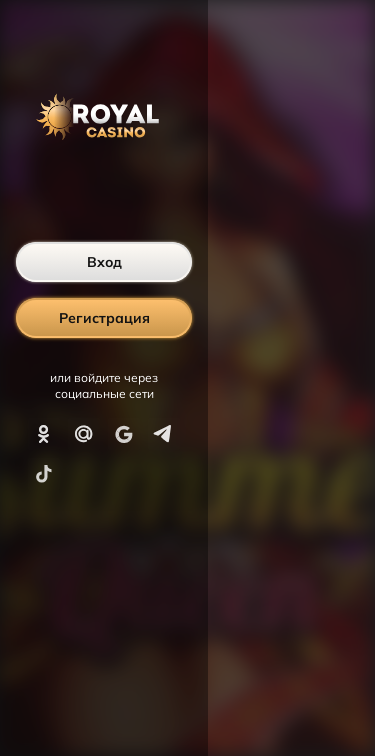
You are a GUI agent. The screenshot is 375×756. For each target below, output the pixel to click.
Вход (104, 262)
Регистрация (104, 318)
